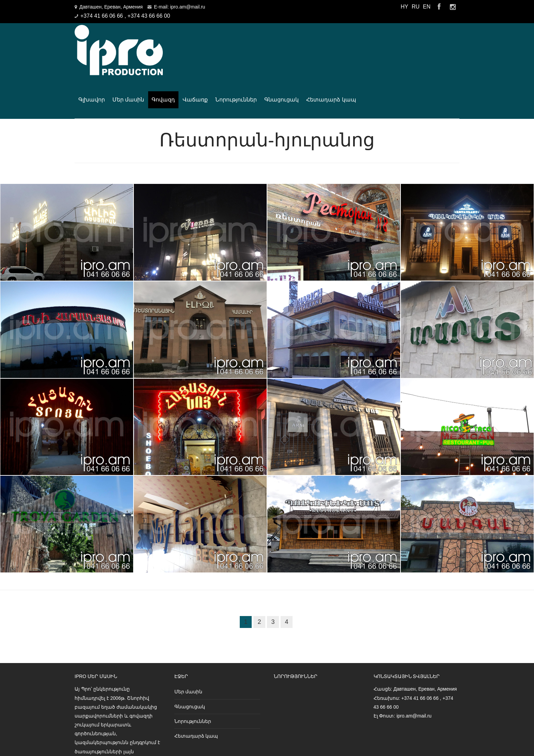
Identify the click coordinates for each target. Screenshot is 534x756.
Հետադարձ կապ (431, 42)
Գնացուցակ (381, 42)
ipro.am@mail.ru (414, 658)
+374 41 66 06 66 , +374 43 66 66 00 (125, 16)
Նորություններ (336, 42)
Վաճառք (295, 42)
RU (416, 7)
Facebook (439, 7)
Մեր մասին (228, 42)
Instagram (453, 7)
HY (404, 7)
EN (427, 7)
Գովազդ (263, 42)
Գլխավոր (191, 42)
